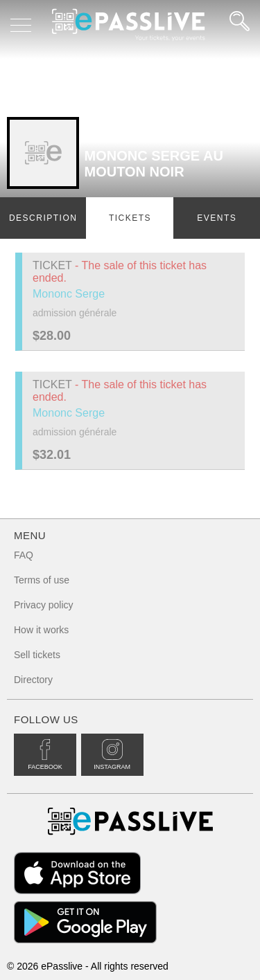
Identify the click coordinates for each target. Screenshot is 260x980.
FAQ (24, 555)
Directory (33, 680)
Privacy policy (44, 605)
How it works (41, 630)
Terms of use (42, 580)
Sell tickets (37, 655)
